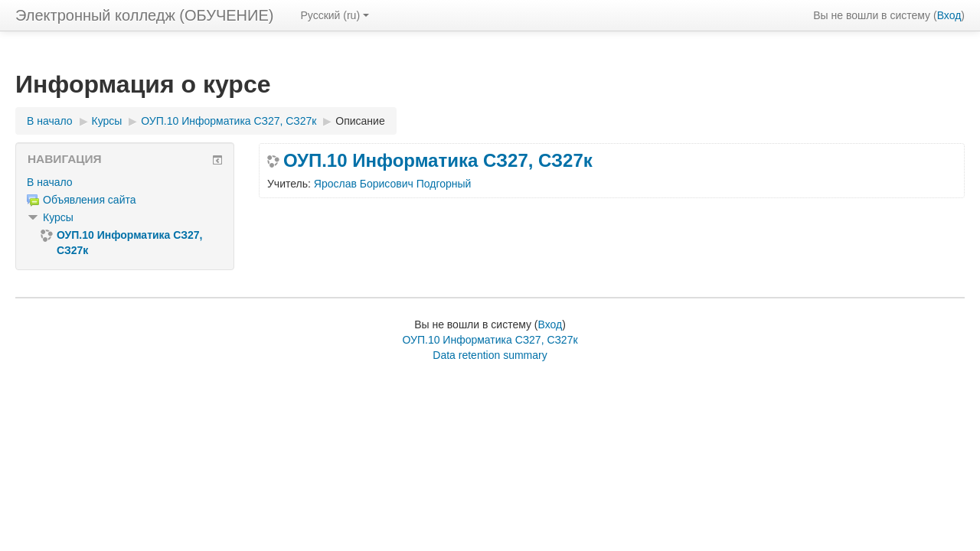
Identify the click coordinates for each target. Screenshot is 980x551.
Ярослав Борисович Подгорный (393, 184)
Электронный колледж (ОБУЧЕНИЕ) (144, 15)
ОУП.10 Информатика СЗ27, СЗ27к (438, 161)
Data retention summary (490, 355)
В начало (50, 182)
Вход (949, 15)
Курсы (58, 217)
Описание (360, 121)
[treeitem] (125, 182)
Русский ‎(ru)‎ (335, 15)
